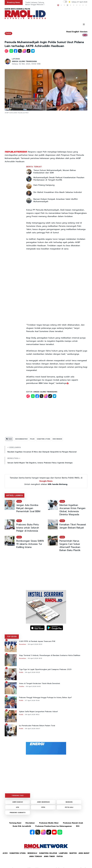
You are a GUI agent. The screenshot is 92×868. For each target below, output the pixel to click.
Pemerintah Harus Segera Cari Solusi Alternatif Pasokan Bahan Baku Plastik (70, 546)
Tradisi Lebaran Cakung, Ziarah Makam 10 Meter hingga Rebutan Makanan (42, 3)
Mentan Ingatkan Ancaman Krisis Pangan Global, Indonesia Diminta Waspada (72, 510)
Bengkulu (32, 853)
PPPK (43, 807)
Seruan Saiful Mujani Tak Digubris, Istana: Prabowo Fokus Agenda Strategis (40, 463)
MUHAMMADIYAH (21, 439)
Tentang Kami (15, 823)
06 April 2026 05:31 (35, 644)
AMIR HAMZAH (18, 802)
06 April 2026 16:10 (35, 658)
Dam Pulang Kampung (44, 185)
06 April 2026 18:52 (32, 714)
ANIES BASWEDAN (43, 802)
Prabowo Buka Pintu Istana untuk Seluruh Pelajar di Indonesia (28, 528)
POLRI (32, 439)
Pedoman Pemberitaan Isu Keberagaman (54, 826)
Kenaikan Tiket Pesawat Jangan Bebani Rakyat (73, 526)
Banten (73, 853)
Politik (8, 33)
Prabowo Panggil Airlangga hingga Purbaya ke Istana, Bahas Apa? (45, 698)
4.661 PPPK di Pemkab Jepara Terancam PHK (37, 641)
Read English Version (77, 32)
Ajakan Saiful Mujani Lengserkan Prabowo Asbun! (38, 712)
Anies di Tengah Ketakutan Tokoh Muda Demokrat (40, 684)
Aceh (5, 853)
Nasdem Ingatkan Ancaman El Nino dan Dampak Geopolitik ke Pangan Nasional (42, 452)
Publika (22, 686)
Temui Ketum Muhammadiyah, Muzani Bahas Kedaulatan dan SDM (55, 172)
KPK (18, 807)
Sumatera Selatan (48, 853)
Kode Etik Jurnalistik (22, 826)
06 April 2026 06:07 (33, 729)
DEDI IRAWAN (57, 439)
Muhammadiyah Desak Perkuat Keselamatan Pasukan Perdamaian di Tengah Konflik (59, 179)
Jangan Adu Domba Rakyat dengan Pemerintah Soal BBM (28, 508)
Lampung (63, 853)
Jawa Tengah (36, 856)
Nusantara (23, 644)
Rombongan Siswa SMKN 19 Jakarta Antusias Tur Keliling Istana (30, 544)
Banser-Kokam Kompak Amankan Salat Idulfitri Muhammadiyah (56, 200)
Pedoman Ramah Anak (73, 823)
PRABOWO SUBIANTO (18, 813)
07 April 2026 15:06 (32, 700)
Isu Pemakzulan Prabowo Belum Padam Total (37, 726)
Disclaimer (30, 823)
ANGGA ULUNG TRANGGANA (24, 61)
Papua (60, 856)
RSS (78, 826)
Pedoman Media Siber (49, 823)
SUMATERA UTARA (43, 439)
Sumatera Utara (18, 853)
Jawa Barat (84, 853)
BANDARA (69, 802)
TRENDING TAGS (18, 796)
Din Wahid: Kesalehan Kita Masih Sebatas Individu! (58, 192)
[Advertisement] (46, 132)
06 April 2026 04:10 (33, 686)
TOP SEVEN (12, 637)
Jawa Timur (49, 856)
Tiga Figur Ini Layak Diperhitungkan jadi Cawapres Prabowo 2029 (45, 669)
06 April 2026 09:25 (32, 672)
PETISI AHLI (69, 807)
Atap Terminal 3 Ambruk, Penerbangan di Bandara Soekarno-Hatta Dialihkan (50, 655)
